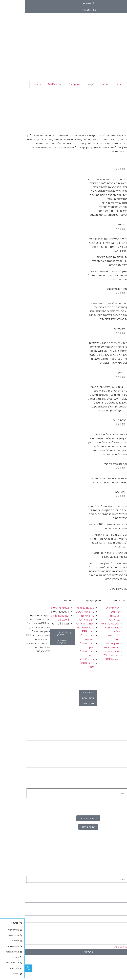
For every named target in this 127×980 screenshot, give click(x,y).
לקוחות (66, 85)
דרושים (12, 85)
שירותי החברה (99, 85)
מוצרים (81, 85)
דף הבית (119, 85)
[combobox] (63, 793)
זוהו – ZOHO (30, 85)
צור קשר (119, 92)
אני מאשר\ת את (107, 947)
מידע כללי (49, 85)
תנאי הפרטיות (98, 947)
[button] (95, 593)
